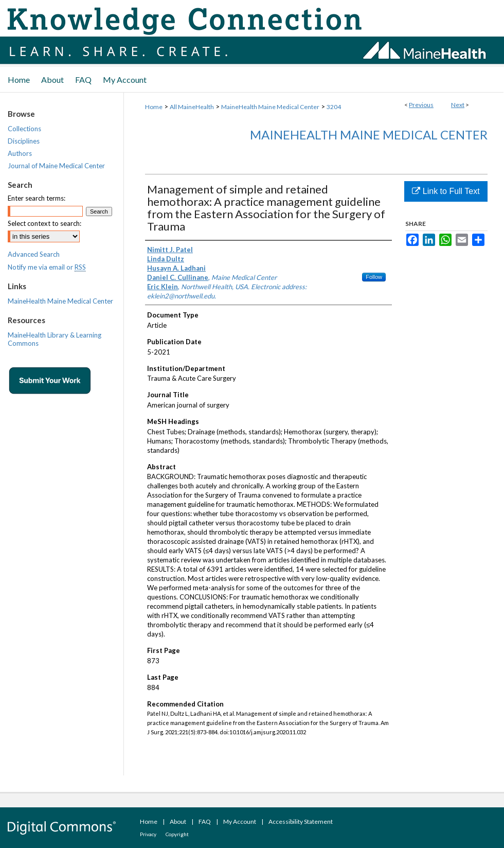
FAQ (205, 821)
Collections (24, 129)
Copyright (177, 834)
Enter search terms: (37, 198)
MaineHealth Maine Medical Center (270, 107)
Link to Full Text (446, 191)
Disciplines (24, 141)
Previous (421, 105)
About (178, 821)
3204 (334, 107)
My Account (240, 821)
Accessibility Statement (301, 821)
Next (458, 105)
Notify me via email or (47, 267)
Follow (374, 277)
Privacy (148, 834)
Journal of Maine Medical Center (56, 166)
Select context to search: (44, 223)
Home (154, 107)
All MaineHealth (192, 107)
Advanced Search (34, 254)
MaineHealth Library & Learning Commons (55, 339)
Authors (20, 153)
